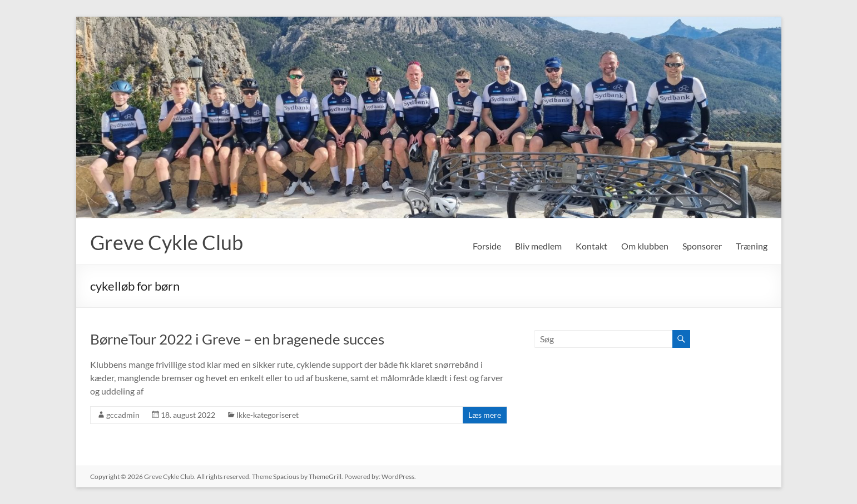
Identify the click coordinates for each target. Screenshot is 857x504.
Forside (487, 246)
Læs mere (485, 415)
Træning (752, 246)
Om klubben (645, 246)
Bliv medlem (538, 246)
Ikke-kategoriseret (267, 415)
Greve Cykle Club (167, 242)
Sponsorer (702, 246)
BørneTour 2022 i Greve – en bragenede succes (237, 339)
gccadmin (123, 415)
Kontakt (591, 246)
